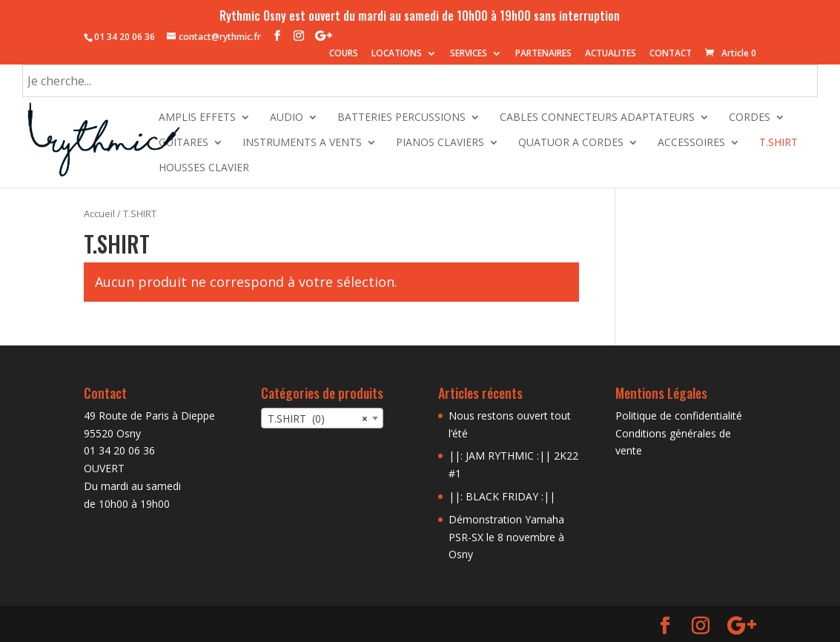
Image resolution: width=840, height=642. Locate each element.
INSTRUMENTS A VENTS (302, 143)
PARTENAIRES (543, 54)
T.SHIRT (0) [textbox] (318, 419)
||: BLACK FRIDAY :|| (502, 496)
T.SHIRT (778, 143)
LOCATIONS (397, 54)
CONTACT (671, 54)
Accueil (99, 214)
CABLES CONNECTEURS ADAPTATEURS (597, 118)
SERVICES (469, 54)
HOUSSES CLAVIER (204, 168)
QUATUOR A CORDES (571, 143)
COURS (344, 54)
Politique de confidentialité (679, 416)
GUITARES (183, 143)
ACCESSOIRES (691, 143)
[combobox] (322, 418)
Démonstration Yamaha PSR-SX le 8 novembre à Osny (506, 537)
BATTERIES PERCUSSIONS (401, 118)
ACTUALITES (611, 54)
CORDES (750, 118)
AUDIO (287, 118)
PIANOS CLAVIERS (440, 143)
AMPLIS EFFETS (197, 118)
